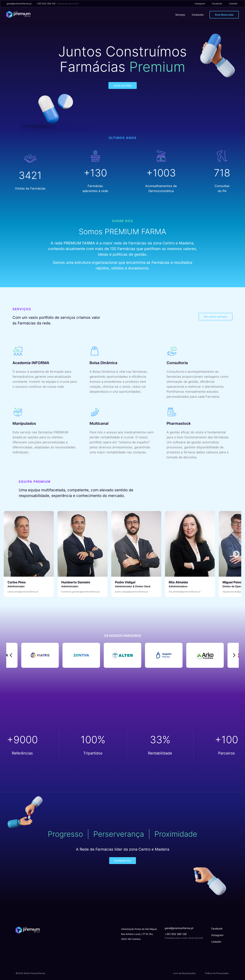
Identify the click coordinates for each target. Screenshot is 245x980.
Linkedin (233, 4)
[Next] (236, 554)
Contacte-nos (123, 861)
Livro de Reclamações (184, 973)
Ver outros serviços (216, 317)
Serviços (180, 15)
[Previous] (11, 655)
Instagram (200, 4)
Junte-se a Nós (123, 85)
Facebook (217, 4)
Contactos (198, 15)
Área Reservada (224, 15)
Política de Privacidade (217, 973)
